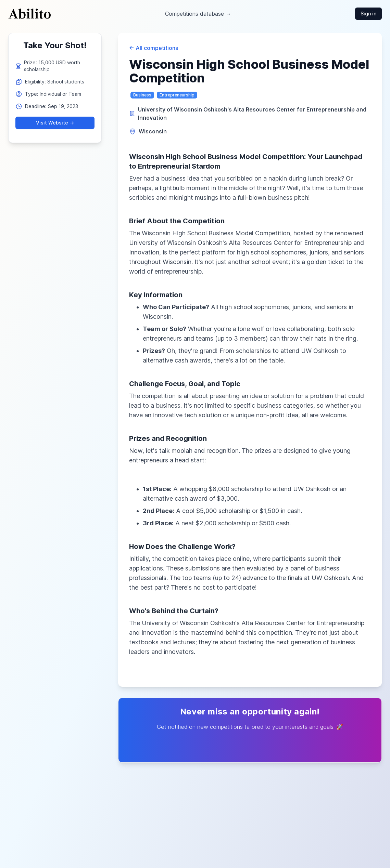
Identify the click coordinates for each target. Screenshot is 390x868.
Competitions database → (198, 14)
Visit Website (55, 123)
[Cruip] (30, 14)
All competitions (154, 48)
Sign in (368, 14)
